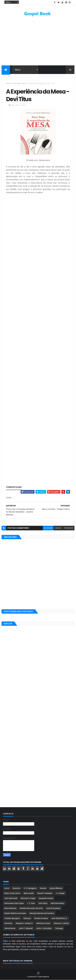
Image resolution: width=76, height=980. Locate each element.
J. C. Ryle (31, 903)
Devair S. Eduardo (45, 893)
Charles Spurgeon (12, 918)
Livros (24, 83)
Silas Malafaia (10, 908)
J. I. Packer (60, 893)
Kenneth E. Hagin (28, 898)
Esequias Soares (46, 898)
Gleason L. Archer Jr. (24, 923)
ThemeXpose (43, 977)
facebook (69, 528)
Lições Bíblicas (56, 888)
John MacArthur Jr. (59, 918)
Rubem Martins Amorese (15, 913)
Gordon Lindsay (41, 918)
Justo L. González (44, 928)
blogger (48, 528)
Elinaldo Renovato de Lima (31, 908)
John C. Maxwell (26, 928)
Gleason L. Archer (61, 923)
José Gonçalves (53, 908)
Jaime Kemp (10, 928)
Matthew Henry (58, 903)
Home (8, 83)
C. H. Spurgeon (30, 888)
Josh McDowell (11, 898)
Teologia (59, 928)
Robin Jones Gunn (12, 893)
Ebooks (43, 888)
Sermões (8, 923)
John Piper (43, 903)
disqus (58, 528)
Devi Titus (16, 83)
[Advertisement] (38, 227)
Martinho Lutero (43, 923)
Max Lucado (29, 893)
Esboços (27, 918)
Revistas (17, 888)
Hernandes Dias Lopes (14, 903)
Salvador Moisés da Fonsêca (42, 913)
